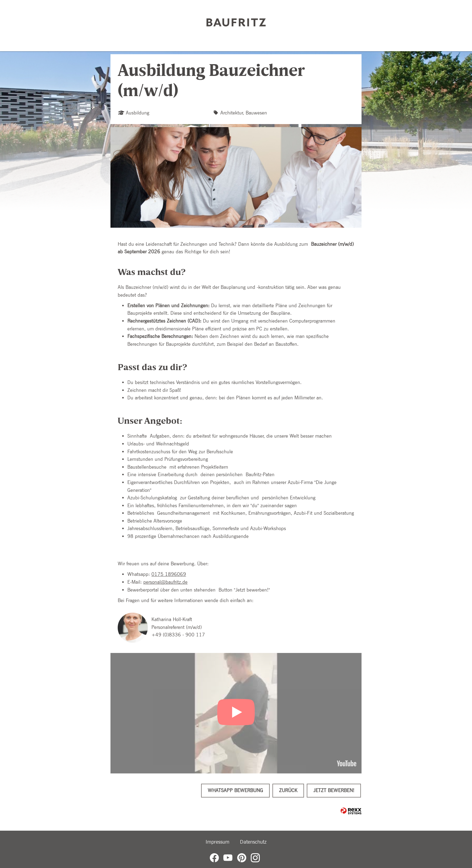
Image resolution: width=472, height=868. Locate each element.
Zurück (288, 790)
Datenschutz (253, 842)
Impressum (217, 842)
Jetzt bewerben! (334, 790)
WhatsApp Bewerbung (235, 790)
